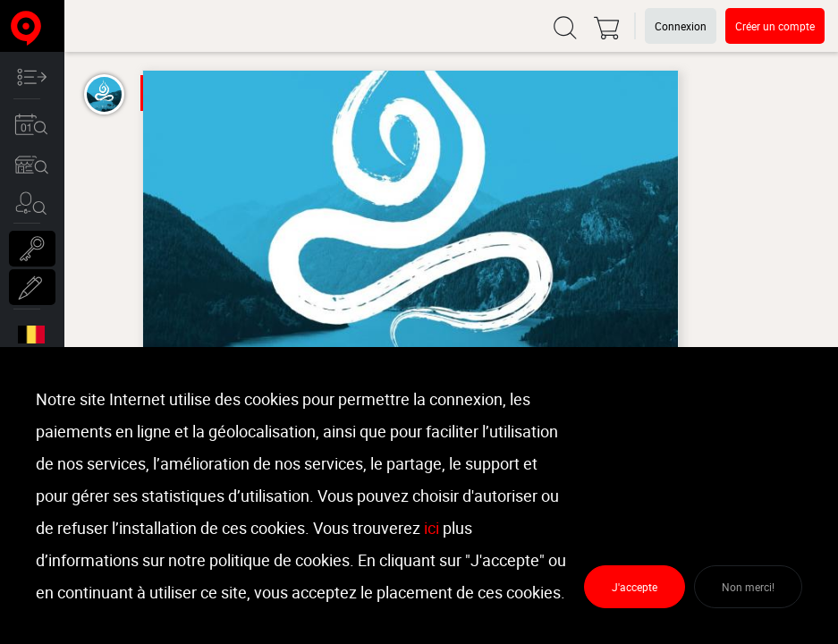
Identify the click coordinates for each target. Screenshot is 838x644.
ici (432, 528)
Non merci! (748, 587)
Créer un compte (775, 26)
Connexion (681, 26)
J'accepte (635, 587)
